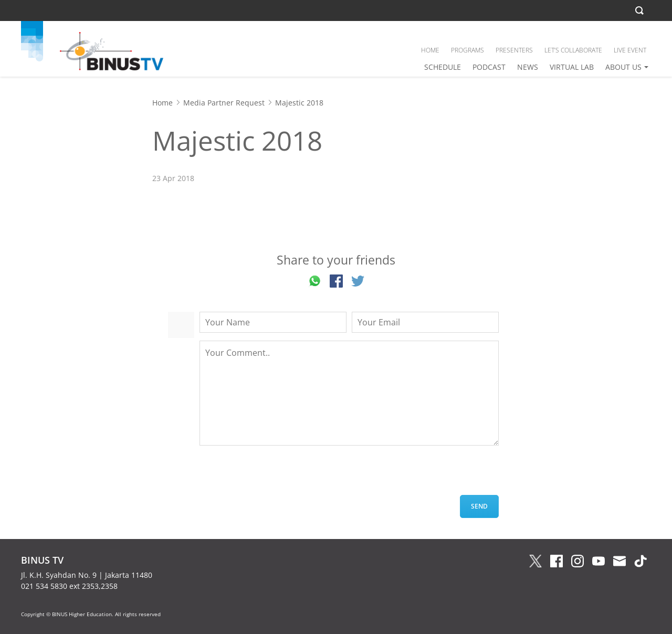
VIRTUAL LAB (572, 67)
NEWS (528, 67)
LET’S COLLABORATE (573, 50)
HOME (430, 50)
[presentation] (279, 474)
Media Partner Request (224, 103)
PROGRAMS (468, 50)
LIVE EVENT (630, 50)
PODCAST (489, 67)
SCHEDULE (443, 67)
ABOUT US (623, 67)
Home (162, 103)
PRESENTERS (514, 50)
